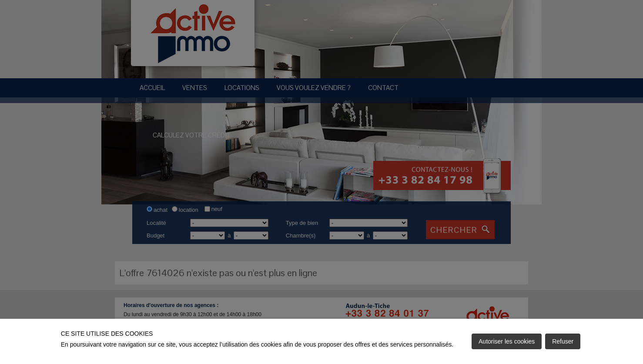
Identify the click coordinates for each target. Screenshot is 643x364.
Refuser (563, 341)
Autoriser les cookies (507, 341)
